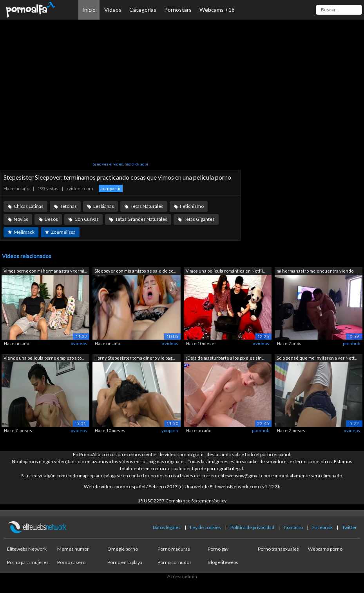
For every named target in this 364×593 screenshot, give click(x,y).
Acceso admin (182, 576)
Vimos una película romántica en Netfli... (225, 271)
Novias (21, 219)
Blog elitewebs (223, 562)
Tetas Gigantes (199, 219)
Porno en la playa (125, 562)
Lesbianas (104, 206)
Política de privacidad (252, 527)
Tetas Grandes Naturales (141, 219)
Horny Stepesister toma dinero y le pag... (135, 358)
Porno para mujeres (28, 562)
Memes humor (73, 549)
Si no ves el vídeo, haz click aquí (120, 164)
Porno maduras (174, 549)
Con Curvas (87, 219)
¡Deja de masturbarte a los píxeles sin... (225, 358)
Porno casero (71, 562)
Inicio (89, 10)
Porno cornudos (175, 562)
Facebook (322, 527)
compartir (111, 188)
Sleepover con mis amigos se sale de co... (135, 271)
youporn (170, 430)
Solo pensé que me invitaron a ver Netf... (317, 358)
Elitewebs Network (27, 549)
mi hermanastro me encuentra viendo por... (315, 272)
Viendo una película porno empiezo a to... (44, 358)
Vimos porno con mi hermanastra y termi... (45, 271)
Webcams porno (325, 549)
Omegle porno (123, 549)
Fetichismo (192, 206)
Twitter (350, 527)
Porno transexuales (278, 549)
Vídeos (113, 10)
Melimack (24, 232)
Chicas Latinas (29, 206)
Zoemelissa (63, 232)
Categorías (143, 10)
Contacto (293, 527)
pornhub (351, 343)
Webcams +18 (217, 10)
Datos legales (167, 527)
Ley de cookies (206, 527)
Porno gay (218, 549)
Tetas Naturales (147, 206)
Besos (51, 219)
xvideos (79, 343)
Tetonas (68, 206)
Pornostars (178, 10)
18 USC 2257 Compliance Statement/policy (182, 501)
